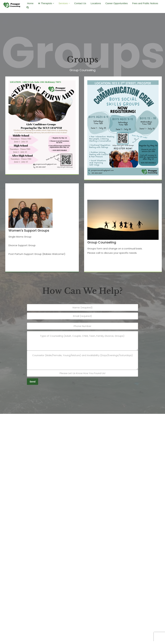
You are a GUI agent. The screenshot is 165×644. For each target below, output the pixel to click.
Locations (96, 3)
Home (30, 3)
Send (33, 382)
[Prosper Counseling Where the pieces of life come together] (12, 5)
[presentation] (47, 390)
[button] (54, 3)
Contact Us (80, 3)
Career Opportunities (117, 3)
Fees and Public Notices (145, 3)
